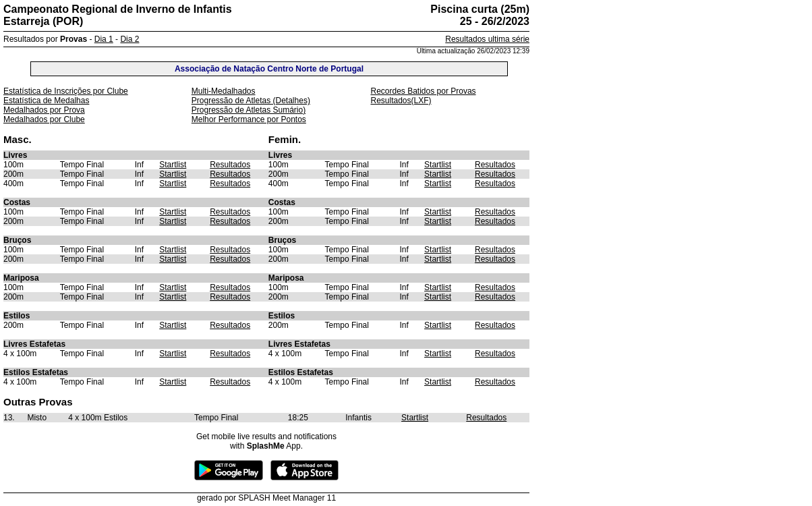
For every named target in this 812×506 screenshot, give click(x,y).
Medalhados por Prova (44, 110)
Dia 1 (104, 39)
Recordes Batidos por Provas (423, 91)
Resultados (230, 165)
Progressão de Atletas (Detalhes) (251, 101)
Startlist (173, 165)
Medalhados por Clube (44, 119)
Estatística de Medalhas (46, 101)
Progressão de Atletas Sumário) (249, 110)
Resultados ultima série (487, 39)
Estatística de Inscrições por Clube (66, 91)
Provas (74, 39)
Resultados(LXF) (401, 101)
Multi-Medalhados (224, 91)
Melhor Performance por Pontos (249, 119)
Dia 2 (129, 39)
